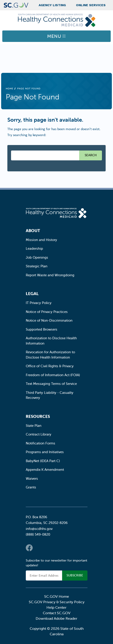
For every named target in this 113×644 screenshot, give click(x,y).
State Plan (34, 426)
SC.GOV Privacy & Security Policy (57, 602)
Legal (32, 294)
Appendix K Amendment (45, 470)
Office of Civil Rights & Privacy (50, 366)
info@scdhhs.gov (39, 529)
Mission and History (41, 240)
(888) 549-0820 (38, 534)
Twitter (38, 548)
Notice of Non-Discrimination (49, 320)
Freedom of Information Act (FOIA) (53, 375)
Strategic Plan (37, 266)
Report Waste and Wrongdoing (50, 275)
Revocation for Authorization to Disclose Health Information (50, 355)
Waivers (32, 478)
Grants (31, 487)
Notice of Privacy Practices (47, 312)
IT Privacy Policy (39, 303)
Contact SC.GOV (57, 613)
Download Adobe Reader (56, 618)
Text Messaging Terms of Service (51, 384)
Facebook (29, 548)
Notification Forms (41, 443)
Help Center (56, 607)
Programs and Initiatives (45, 452)
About (33, 231)
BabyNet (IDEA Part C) (43, 461)
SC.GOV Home (57, 596)
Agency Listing (52, 5)
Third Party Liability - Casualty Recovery (50, 395)
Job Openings (37, 257)
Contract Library (39, 434)
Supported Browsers (42, 329)
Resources (38, 416)
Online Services (91, 5)
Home (10, 89)
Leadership (34, 248)
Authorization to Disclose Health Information (51, 341)
